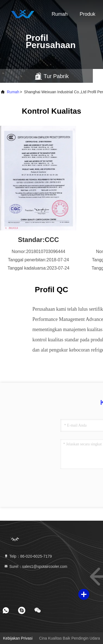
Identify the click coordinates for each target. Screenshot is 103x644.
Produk (87, 14)
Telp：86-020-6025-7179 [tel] (28, 556)
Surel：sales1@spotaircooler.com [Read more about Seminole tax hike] (36, 566)
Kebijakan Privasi (18, 638)
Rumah (60, 14)
